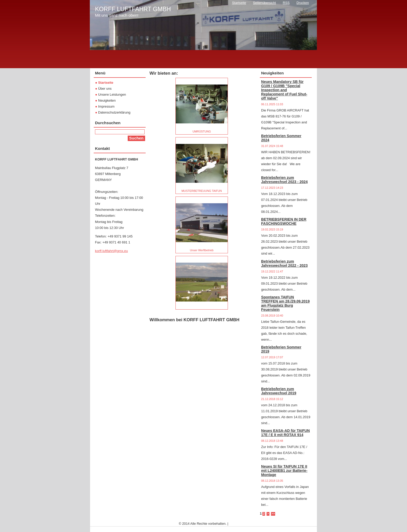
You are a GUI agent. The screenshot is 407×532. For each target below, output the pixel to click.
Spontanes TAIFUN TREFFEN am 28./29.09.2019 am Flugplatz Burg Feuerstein (285, 303)
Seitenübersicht (264, 3)
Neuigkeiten (107, 100)
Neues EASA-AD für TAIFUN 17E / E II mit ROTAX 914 (285, 433)
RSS (286, 3)
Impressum (106, 106)
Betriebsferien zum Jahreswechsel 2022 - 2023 (284, 263)
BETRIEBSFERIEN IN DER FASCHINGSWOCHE (284, 221)
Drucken (303, 3)
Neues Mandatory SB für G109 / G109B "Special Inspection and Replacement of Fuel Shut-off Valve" (284, 90)
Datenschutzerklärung (114, 112)
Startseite (106, 83)
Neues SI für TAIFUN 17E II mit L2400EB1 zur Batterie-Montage (284, 471)
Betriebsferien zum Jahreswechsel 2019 (279, 391)
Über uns (105, 89)
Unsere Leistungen (112, 94)
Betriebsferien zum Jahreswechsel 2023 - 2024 (284, 180)
